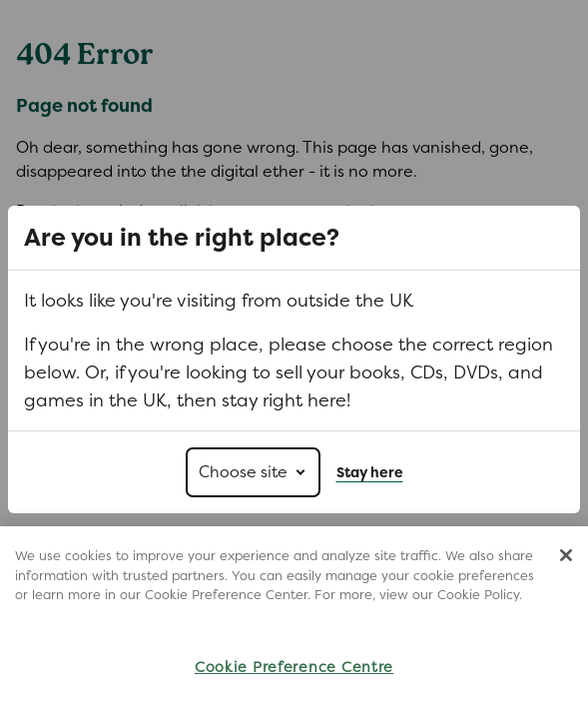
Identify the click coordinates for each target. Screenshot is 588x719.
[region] (294, 623)
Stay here (370, 472)
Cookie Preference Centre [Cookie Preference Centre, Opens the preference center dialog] (294, 667)
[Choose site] (253, 472)
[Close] (566, 555)
